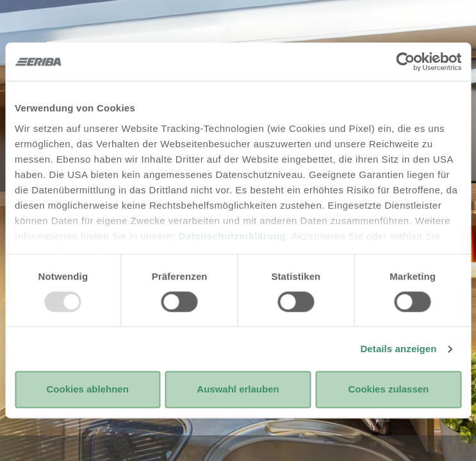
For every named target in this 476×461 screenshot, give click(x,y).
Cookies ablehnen (87, 390)
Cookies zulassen (388, 390)
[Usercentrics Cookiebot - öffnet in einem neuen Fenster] (405, 61)
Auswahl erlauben (238, 390)
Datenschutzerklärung (233, 236)
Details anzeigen (398, 349)
